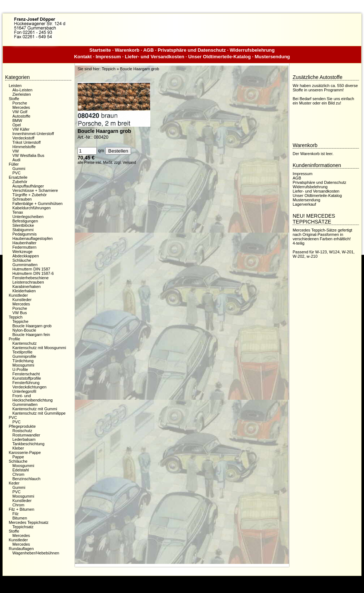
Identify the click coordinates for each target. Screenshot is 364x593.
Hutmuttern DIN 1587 (31, 269)
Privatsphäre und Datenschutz (192, 50)
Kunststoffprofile (27, 378)
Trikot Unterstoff (27, 142)
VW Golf (20, 112)
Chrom (18, 474)
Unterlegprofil (24, 391)
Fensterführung (26, 383)
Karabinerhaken (27, 286)
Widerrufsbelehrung (252, 50)
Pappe (18, 457)
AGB (148, 50)
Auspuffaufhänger (28, 186)
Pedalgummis (25, 234)
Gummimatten (25, 265)
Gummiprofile (24, 356)
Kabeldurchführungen (31, 208)
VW (16, 151)
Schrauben (22, 199)
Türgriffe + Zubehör (29, 195)
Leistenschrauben (28, 282)
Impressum (108, 57)
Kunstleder (22, 300)
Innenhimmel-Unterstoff (33, 134)
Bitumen (20, 518)
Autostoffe (21, 116)
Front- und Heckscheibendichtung (33, 398)
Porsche (20, 103)
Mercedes (21, 107)
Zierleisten (22, 94)
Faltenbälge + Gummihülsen (37, 203)
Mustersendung (272, 57)
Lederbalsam (24, 439)
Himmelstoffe (24, 147)
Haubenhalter (24, 243)
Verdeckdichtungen (29, 387)
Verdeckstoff (23, 138)
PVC (17, 173)
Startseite (100, 50)
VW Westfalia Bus (28, 155)
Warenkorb (127, 50)
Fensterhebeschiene (31, 278)
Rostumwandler (26, 435)
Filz (15, 514)
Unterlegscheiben (28, 217)
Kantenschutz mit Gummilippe (39, 413)
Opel (17, 125)
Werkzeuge (22, 252)
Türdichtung (23, 361)
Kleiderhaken (24, 291)
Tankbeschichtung (28, 444)
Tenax (18, 212)
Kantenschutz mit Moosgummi (39, 348)
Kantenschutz (25, 343)
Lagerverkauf (304, 204)
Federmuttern (24, 247)
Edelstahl (21, 470)
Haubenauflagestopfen (33, 238)
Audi (16, 160)
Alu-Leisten (22, 90)
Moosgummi (23, 365)
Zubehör (20, 182)
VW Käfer (21, 129)
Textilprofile (22, 352)
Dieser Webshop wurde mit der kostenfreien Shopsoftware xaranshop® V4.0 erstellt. (182, 582)
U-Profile (20, 369)
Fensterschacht (26, 374)
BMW (17, 120)
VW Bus (20, 313)
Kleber (18, 448)
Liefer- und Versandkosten (155, 57)
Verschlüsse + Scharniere (35, 190)
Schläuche (22, 260)
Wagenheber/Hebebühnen (36, 553)
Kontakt (83, 57)
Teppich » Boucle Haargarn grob (130, 69)
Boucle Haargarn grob (32, 326)
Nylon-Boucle (24, 330)
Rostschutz (22, 431)
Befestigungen (25, 221)
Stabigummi (23, 230)
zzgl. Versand (125, 163)
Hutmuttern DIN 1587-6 (33, 273)
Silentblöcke (23, 225)
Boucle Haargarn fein (31, 335)
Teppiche (20, 321)
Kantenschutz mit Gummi (35, 409)
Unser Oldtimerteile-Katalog (219, 57)
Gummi (19, 169)
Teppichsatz (23, 527)
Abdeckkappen (26, 256)
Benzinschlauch (26, 479)
